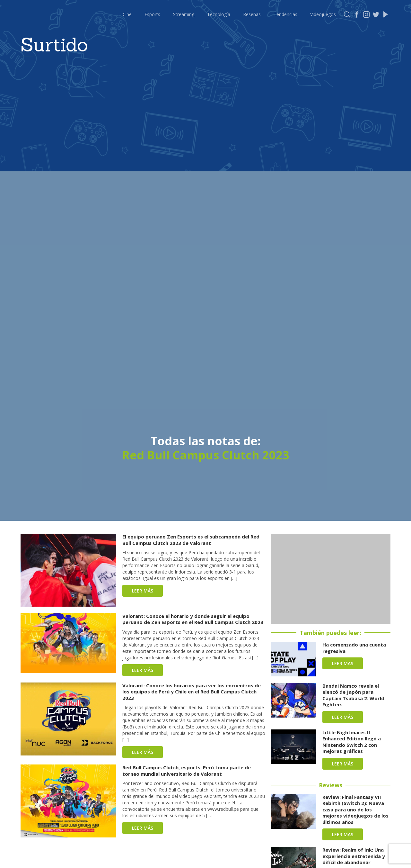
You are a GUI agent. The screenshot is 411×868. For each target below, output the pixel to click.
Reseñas (252, 14)
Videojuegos (323, 14)
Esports (152, 14)
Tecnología (219, 14)
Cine (127, 14)
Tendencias (285, 14)
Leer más (143, 591)
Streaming (184, 14)
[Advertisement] (331, 579)
